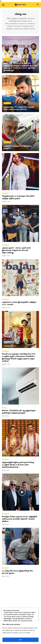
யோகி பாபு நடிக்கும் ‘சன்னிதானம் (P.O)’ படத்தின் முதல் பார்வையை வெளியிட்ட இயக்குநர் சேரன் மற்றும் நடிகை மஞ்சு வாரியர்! (19, 358)
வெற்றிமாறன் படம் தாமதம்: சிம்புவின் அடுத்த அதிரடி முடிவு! (18, 197)
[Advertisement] (20, 601)
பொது (4, 408)
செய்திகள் (7, 59)
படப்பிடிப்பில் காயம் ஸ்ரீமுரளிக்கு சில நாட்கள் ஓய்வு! (17, 572)
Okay (20, 640)
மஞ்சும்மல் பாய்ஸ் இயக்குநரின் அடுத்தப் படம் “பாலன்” (19, 303)
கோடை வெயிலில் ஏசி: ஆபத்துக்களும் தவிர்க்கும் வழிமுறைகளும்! (19, 412)
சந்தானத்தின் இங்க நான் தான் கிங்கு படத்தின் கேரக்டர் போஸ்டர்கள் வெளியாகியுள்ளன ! (18, 465)
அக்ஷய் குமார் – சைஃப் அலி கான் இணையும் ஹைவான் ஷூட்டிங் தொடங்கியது (16, 250)
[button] (38, 5)
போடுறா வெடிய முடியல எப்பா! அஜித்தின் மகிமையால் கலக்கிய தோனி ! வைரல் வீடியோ (20, 519)
